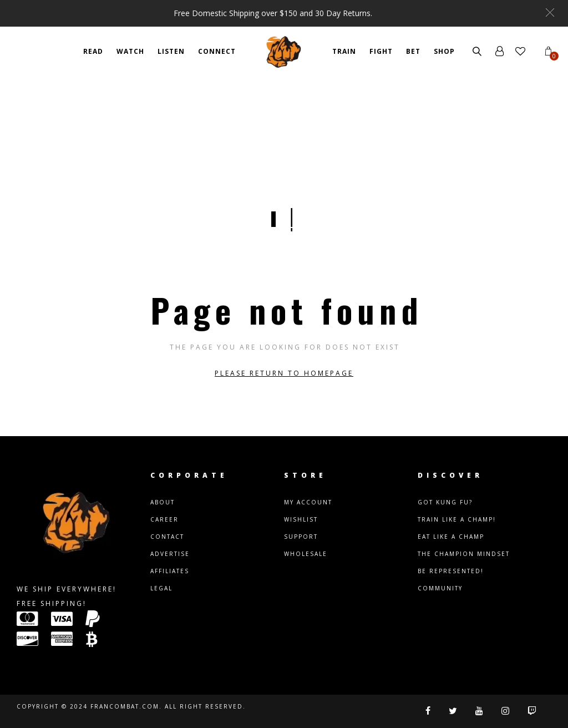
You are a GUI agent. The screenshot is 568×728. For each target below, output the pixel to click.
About (163, 502)
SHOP (444, 51)
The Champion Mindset (464, 554)
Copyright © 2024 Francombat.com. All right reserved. (131, 706)
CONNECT (217, 51)
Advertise (170, 554)
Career (164, 519)
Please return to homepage (284, 373)
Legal (161, 588)
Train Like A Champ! (457, 519)
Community (440, 588)
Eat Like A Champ (451, 537)
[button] (550, 12)
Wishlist (301, 519)
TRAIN (344, 51)
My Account (308, 502)
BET (413, 51)
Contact (167, 537)
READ (93, 51)
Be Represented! (451, 571)
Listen (171, 51)
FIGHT (381, 51)
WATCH (130, 51)
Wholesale (306, 554)
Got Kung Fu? (445, 502)
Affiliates (170, 571)
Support (301, 537)
